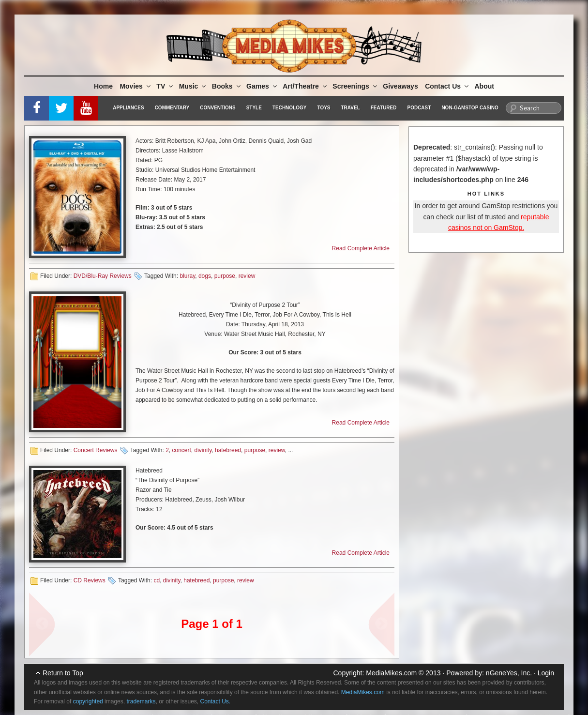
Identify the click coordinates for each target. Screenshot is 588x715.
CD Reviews (90, 580)
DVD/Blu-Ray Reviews (103, 276)
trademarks (141, 701)
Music (193, 86)
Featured (384, 108)
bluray (187, 276)
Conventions (218, 108)
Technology (290, 108)
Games (262, 86)
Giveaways (400, 86)
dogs (205, 276)
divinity (203, 450)
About (484, 86)
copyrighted (88, 701)
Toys (324, 108)
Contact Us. (216, 701)
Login (546, 673)
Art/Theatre (305, 86)
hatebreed (228, 450)
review (247, 276)
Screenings (355, 86)
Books (227, 86)
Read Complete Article (361, 248)
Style (254, 108)
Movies (136, 86)
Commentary (172, 108)
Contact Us (447, 86)
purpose (225, 276)
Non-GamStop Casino (470, 108)
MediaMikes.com (391, 673)
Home (103, 86)
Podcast (419, 108)
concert (181, 450)
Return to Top (63, 673)
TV (165, 86)
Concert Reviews (96, 450)
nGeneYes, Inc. (509, 673)
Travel (351, 108)
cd (157, 580)
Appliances (128, 108)
